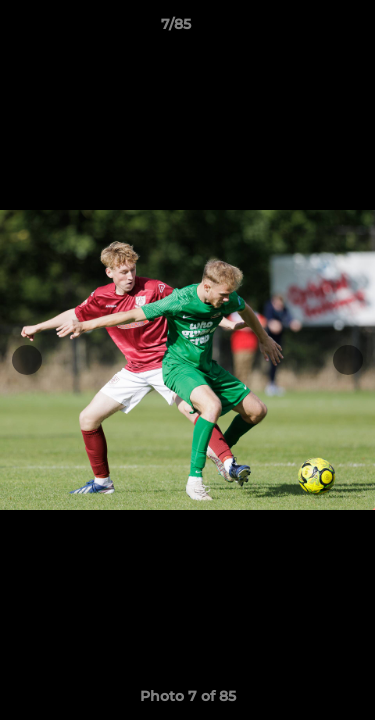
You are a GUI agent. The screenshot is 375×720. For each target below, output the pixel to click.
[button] (303, 29)
